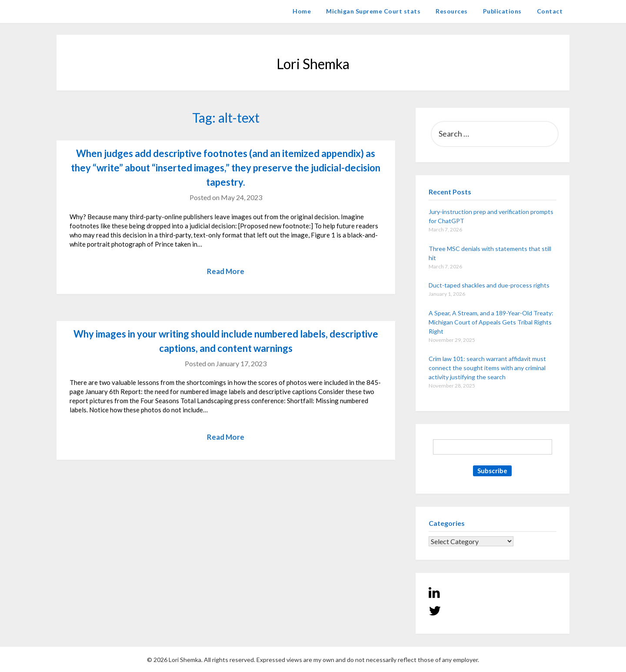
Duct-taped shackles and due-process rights (489, 285)
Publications (502, 11)
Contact (550, 11)
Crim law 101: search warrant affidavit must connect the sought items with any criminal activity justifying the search (487, 368)
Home (302, 11)
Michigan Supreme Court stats (373, 11)
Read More (226, 271)
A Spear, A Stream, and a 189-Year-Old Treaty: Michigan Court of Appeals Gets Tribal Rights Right (491, 322)
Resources (452, 11)
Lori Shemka (83, 11)
